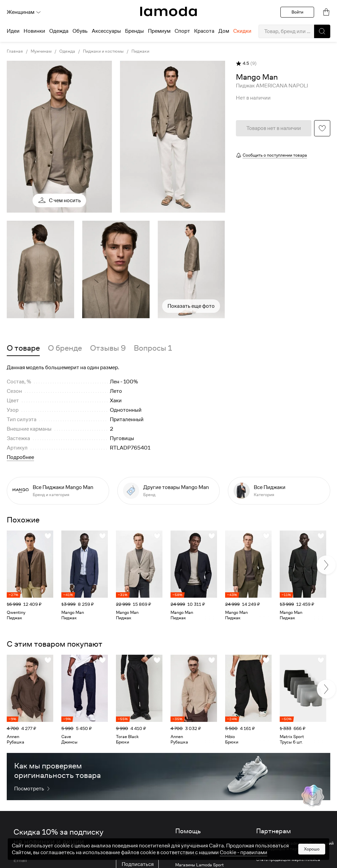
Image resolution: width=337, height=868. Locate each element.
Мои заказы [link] (187, 843)
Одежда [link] (67, 51)
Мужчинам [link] (41, 51)
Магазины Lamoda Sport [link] (200, 865)
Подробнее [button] (20, 457)
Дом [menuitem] (224, 31)
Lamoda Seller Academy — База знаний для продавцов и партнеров (295, 846)
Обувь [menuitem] (80, 31)
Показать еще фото (191, 306)
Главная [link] (15, 51)
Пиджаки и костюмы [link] (103, 51)
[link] (168, 11)
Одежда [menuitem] (59, 31)
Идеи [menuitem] (13, 31)
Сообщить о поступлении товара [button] (275, 155)
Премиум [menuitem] (159, 31)
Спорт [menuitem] (182, 31)
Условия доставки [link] (193, 854)
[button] (322, 31)
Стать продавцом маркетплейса (288, 860)
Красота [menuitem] (204, 31)
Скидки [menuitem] (242, 31)
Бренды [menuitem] (134, 31)
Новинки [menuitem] (34, 31)
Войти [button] (297, 12)
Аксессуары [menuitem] (106, 31)
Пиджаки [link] (140, 51)
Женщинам (24, 12)
